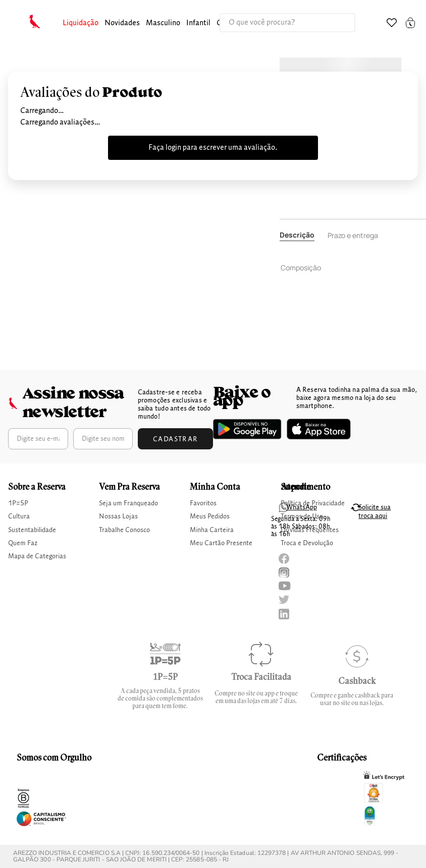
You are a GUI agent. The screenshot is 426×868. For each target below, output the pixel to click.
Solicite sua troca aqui (375, 512)
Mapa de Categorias (37, 556)
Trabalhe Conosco (124, 530)
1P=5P (18, 503)
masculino (163, 23)
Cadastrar (176, 439)
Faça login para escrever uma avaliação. (213, 148)
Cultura (19, 516)
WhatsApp (302, 507)
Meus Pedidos (210, 516)
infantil (198, 23)
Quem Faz (23, 543)
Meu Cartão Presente (221, 543)
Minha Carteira (212, 530)
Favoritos (203, 503)
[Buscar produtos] (337, 23)
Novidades (122, 23)
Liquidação (81, 23)
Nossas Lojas (118, 516)
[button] (81, 23)
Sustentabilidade (32, 530)
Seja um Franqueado (128, 503)
